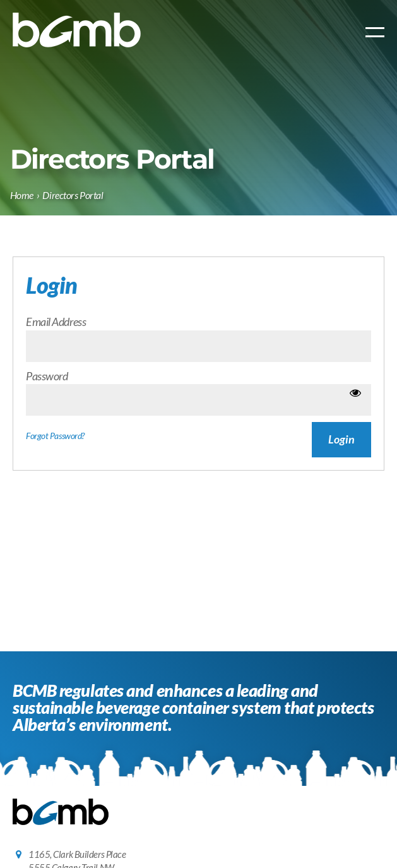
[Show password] (355, 392)
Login (341, 439)
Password (47, 376)
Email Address (56, 322)
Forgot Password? (55, 436)
